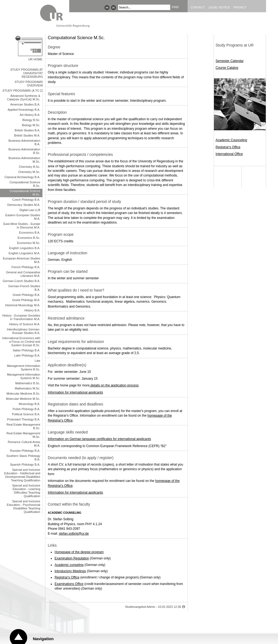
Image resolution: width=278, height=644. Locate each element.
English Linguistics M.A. (24, 253)
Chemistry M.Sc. (29, 172)
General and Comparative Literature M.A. (23, 274)
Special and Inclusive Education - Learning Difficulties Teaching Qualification (26, 491)
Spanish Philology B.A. (25, 465)
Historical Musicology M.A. (23, 305)
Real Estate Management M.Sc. (23, 435)
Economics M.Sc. (29, 243)
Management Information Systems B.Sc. (24, 368)
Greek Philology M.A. (26, 300)
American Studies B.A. (25, 104)
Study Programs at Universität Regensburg (27, 73)
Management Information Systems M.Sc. (24, 376)
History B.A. (32, 310)
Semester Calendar (230, 61)
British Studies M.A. (27, 135)
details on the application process (114, 385)
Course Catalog (227, 68)
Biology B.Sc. (31, 120)
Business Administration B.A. (24, 142)
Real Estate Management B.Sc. (23, 426)
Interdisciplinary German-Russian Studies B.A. (23, 331)
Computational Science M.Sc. (25, 193)
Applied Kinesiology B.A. (24, 110)
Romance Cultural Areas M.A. (24, 444)
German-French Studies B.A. (24, 288)
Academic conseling (69, 565)
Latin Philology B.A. (27, 355)
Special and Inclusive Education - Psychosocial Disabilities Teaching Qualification (23, 507)
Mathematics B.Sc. (28, 383)
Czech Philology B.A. (26, 200)
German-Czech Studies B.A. (21, 281)
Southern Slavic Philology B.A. (23, 458)
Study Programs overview (29, 84)
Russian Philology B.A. (25, 451)
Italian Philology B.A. (26, 350)
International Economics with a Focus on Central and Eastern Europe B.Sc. (21, 342)
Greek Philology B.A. (27, 295)
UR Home (35, 59)
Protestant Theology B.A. (24, 419)
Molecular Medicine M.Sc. (23, 399)
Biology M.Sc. (31, 125)
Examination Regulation (72, 558)
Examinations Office (69, 584)
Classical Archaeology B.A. (22, 177)
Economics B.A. (30, 233)
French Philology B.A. (26, 267)
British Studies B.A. (27, 130)
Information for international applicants (75, 392)
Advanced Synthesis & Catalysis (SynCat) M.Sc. (24, 97)
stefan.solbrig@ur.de (74, 534)
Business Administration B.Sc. (24, 151)
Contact (198, 7)
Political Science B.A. (26, 414)
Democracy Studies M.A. (24, 205)
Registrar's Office (67, 577)
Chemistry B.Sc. (29, 167)
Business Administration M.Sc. (24, 160)
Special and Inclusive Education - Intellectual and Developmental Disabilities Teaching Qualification (22, 475)
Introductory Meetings (70, 571)
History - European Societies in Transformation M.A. (21, 317)
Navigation (43, 639)
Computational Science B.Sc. (25, 184)
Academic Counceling (231, 140)
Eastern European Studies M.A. (23, 217)
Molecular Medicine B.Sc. (23, 394)
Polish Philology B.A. (27, 409)
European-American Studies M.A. (21, 260)
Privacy (240, 7)
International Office (229, 154)
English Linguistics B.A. (25, 248)
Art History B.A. (30, 115)
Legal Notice (219, 7)
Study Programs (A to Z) (23, 91)
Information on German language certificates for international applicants (99, 439)
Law (37, 361)
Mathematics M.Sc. (27, 388)
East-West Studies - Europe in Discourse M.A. (22, 226)
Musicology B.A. (29, 404)
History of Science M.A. (25, 324)
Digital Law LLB (30, 210)
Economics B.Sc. (29, 238)
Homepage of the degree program (79, 552)
